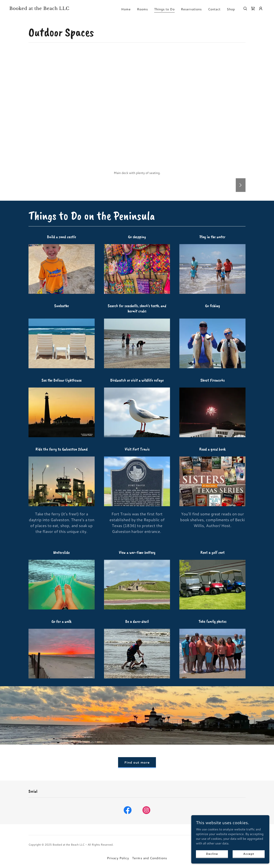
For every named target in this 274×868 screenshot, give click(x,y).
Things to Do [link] (164, 9)
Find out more (137, 762)
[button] (261, 9)
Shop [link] (231, 9)
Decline (212, 854)
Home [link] (126, 9)
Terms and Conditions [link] (149, 858)
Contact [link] (214, 9)
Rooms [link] (142, 9)
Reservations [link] (191, 9)
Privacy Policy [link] (118, 858)
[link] (45, 9)
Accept (249, 854)
